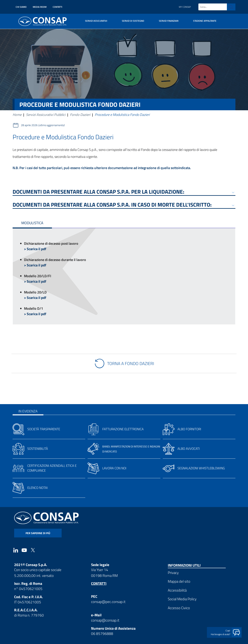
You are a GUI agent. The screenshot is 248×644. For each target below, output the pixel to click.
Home (17, 115)
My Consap (185, 7)
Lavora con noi (114, 468)
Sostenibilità (38, 449)
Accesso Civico (179, 608)
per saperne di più (38, 533)
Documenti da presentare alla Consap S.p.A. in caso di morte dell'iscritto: (112, 205)
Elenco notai (37, 488)
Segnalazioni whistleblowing (201, 468)
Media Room (40, 7)
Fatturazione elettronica (123, 429)
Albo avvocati (189, 449)
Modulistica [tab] (32, 223)
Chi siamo (21, 7)
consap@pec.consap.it (108, 602)
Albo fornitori (189, 429)
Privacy (173, 573)
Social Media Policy (182, 599)
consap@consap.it (105, 620)
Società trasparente (44, 429)
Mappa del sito (179, 581)
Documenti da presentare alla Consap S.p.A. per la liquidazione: (98, 192)
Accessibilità (177, 590)
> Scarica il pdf (35, 249)
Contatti (57, 7)
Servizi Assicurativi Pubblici (46, 115)
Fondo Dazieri (80, 115)
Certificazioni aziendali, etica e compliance (52, 468)
